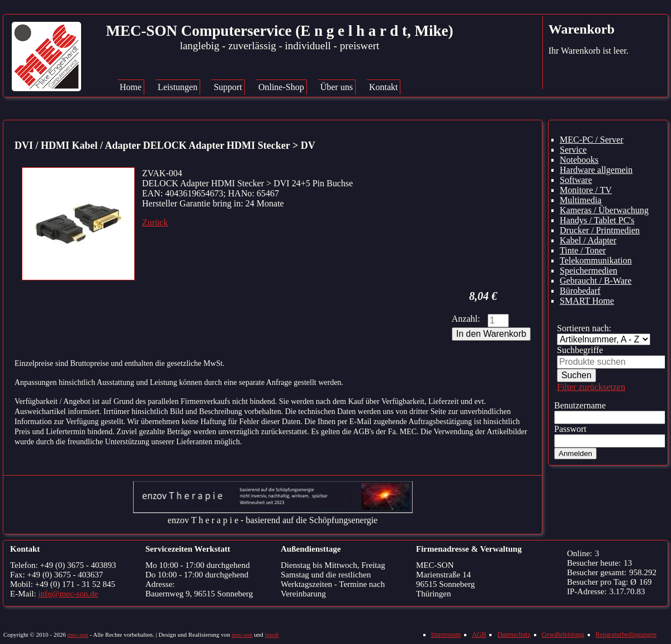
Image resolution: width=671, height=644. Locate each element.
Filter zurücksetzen (591, 387)
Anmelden (575, 453)
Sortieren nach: (584, 328)
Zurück (155, 222)
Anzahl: (466, 319)
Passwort (570, 429)
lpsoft (272, 634)
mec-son (77, 634)
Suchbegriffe (580, 350)
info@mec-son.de (68, 594)
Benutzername (580, 405)
